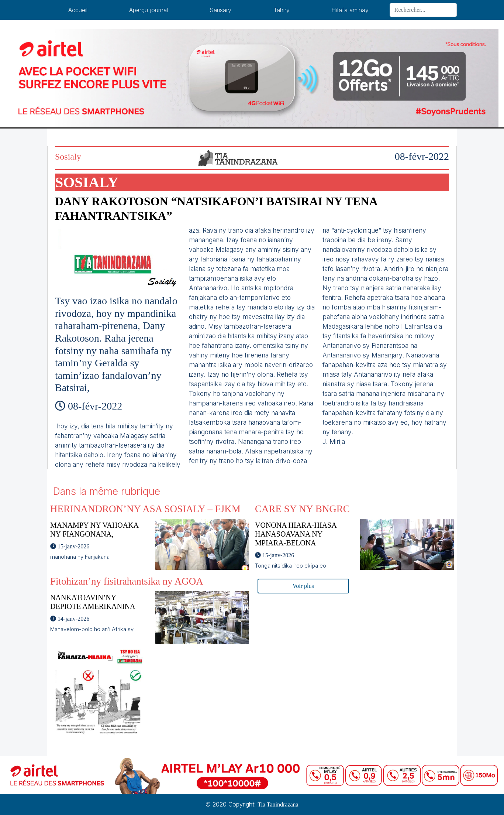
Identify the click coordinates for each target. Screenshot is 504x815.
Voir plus (303, 586)
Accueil (78, 10)
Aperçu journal (149, 10)
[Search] (423, 10)
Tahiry (282, 10)
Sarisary (220, 10)
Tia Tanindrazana (278, 804)
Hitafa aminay (350, 10)
